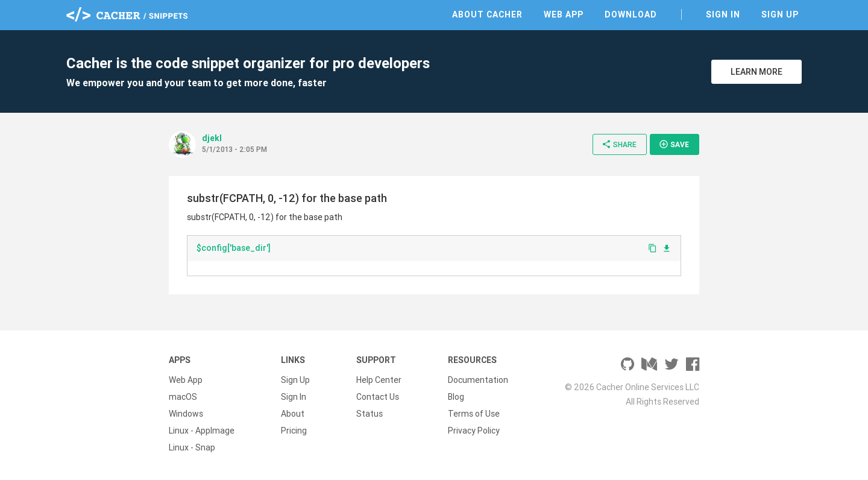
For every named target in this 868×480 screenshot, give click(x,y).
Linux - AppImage (202, 431)
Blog (456, 397)
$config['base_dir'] (234, 248)
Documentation (478, 380)
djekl (212, 138)
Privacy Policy (474, 431)
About (293, 414)
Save (674, 144)
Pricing (294, 431)
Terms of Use (474, 414)
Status (370, 414)
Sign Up (780, 14)
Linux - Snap (192, 447)
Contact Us (378, 397)
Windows (186, 414)
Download (631, 14)
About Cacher (487, 14)
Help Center (379, 380)
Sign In (723, 14)
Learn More (756, 72)
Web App (564, 14)
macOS (183, 397)
